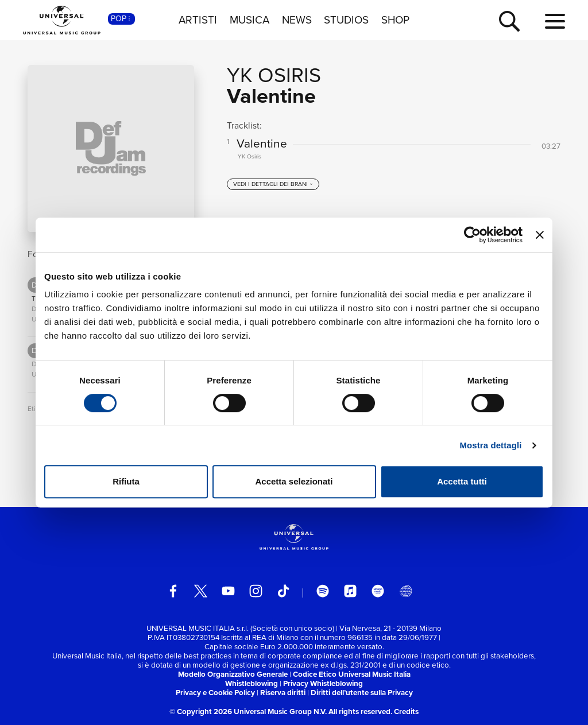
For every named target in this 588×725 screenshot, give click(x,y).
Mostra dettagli (490, 445)
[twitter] (201, 591)
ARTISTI (198, 20)
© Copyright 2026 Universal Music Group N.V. (248, 712)
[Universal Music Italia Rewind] (406, 591)
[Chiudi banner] (540, 235)
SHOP (395, 20)
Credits (406, 712)
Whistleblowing (252, 683)
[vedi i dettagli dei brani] (273, 184)
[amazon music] (378, 591)
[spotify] (323, 591)
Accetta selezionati (294, 481)
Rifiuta (126, 481)
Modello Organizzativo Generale (233, 674)
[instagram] (256, 591)
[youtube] (228, 591)
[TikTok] (283, 591)
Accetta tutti (462, 481)
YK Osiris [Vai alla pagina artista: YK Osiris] (274, 75)
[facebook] (173, 591)
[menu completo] (555, 22)
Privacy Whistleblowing (323, 683)
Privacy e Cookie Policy (215, 693)
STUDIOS (346, 20)
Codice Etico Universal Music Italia (352, 674)
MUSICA (249, 20)
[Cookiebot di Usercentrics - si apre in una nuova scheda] (472, 235)
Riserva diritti (283, 693)
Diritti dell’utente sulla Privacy (362, 693)
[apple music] (351, 591)
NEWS (297, 20)
